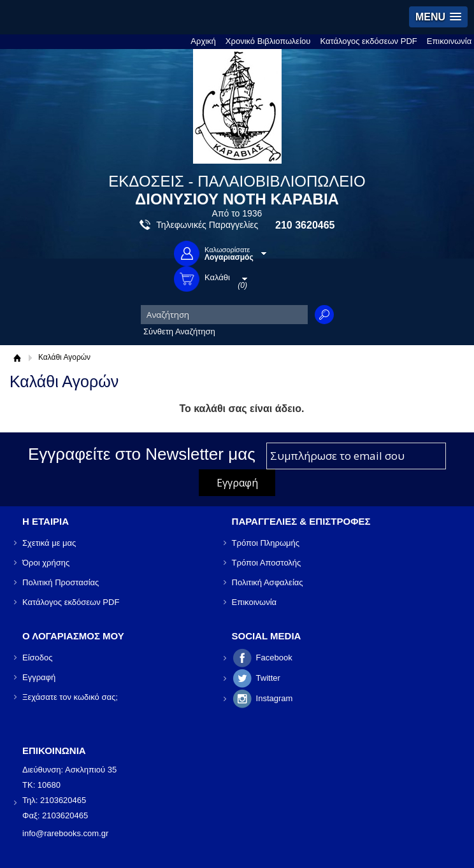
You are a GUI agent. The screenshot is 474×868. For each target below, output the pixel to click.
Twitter (268, 678)
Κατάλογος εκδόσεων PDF (368, 41)
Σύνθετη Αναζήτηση (179, 331)
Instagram (275, 698)
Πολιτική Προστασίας (61, 582)
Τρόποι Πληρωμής (266, 543)
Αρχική (203, 41)
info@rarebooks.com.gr (65, 833)
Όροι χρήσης (46, 563)
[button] (438, 17)
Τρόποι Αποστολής (267, 563)
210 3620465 (305, 225)
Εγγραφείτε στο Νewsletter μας (142, 454)
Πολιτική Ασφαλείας (268, 582)
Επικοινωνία (449, 41)
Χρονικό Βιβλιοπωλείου (268, 41)
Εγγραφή (39, 677)
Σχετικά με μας (49, 543)
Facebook (274, 658)
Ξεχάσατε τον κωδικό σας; (70, 697)
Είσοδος (38, 658)
